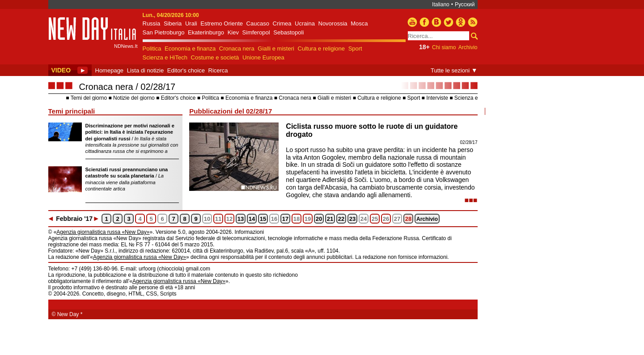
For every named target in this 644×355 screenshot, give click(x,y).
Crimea (282, 23)
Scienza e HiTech (165, 57)
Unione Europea (263, 57)
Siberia (173, 23)
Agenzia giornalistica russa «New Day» (103, 232)
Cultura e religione (322, 49)
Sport (355, 49)
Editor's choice (186, 70)
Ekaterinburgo (206, 32)
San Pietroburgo (164, 32)
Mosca (359, 23)
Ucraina (305, 23)
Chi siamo (444, 47)
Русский (465, 4)
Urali (191, 23)
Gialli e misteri (276, 49)
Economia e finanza (190, 49)
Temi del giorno (89, 98)
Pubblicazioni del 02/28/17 (231, 111)
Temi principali (72, 111)
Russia (152, 23)
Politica (152, 49)
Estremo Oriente (222, 23)
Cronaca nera (237, 49)
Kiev (233, 32)
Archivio (468, 47)
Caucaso (258, 23)
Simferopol (256, 32)
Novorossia (333, 23)
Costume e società (215, 57)
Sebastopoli (288, 32)
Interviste (437, 98)
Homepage (110, 70)
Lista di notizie (145, 70)
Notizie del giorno (134, 98)
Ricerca (218, 70)
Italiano (441, 4)
